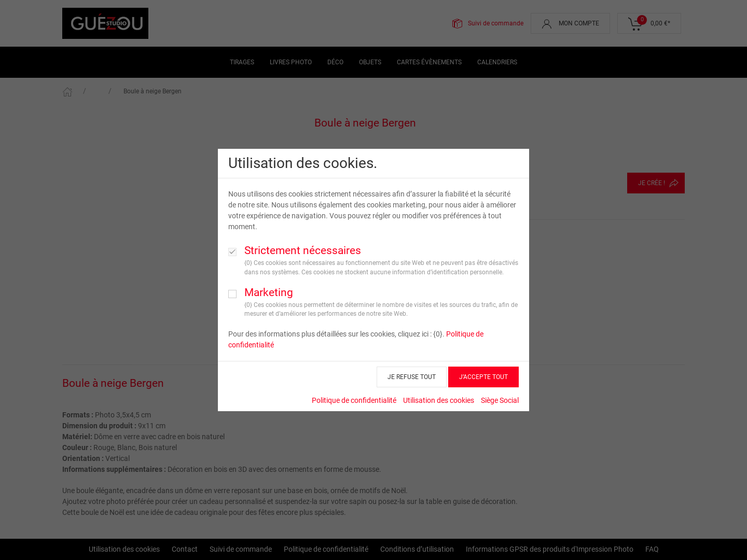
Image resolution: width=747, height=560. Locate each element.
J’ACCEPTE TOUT (483, 377)
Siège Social (500, 400)
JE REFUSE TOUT (412, 377)
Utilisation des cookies (439, 400)
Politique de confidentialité (354, 400)
